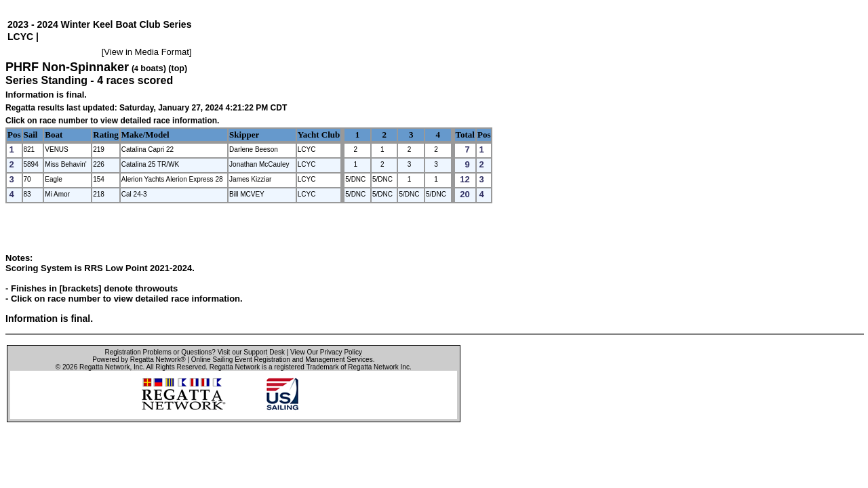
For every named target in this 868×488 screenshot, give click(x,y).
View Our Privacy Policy (326, 352)
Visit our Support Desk (251, 352)
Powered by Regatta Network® (139, 360)
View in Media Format (146, 52)
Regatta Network (104, 367)
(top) (178, 68)
